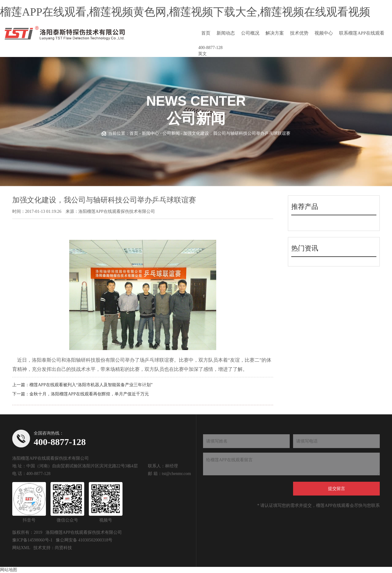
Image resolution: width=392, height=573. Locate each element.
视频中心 (324, 33)
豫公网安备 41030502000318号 (84, 540)
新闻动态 (226, 33)
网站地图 (9, 570)
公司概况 (250, 33)
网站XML (21, 548)
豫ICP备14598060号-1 (32, 540)
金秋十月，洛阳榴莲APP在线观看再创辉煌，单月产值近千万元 (89, 394)
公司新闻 (171, 133)
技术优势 (299, 33)
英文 (202, 54)
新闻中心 (150, 133)
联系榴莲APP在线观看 (362, 33)
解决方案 (275, 33)
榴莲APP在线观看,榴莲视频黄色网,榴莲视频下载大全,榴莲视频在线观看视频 (185, 12)
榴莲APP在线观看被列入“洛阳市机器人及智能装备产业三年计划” (91, 385)
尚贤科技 (63, 548)
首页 (206, 33)
